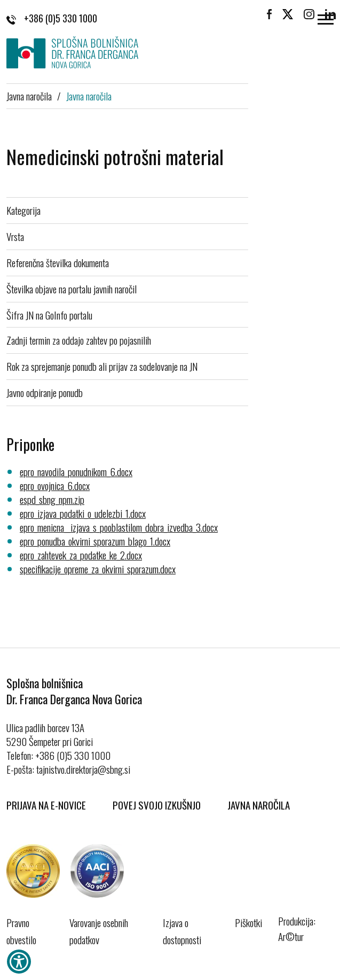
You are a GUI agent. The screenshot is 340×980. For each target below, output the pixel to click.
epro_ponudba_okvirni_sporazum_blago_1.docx (95, 541)
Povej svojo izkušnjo (157, 805)
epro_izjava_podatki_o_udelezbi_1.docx (83, 513)
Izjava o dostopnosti (182, 931)
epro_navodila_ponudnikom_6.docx (76, 471)
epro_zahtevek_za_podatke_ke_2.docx (81, 555)
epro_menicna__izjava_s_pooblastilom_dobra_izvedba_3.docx (119, 527)
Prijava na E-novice (46, 805)
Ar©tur (291, 936)
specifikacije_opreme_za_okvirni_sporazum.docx (98, 569)
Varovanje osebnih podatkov (99, 931)
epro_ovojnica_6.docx (55, 485)
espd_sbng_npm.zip (52, 499)
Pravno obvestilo (21, 931)
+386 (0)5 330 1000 (52, 18)
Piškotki (248, 922)
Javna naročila (29, 96)
